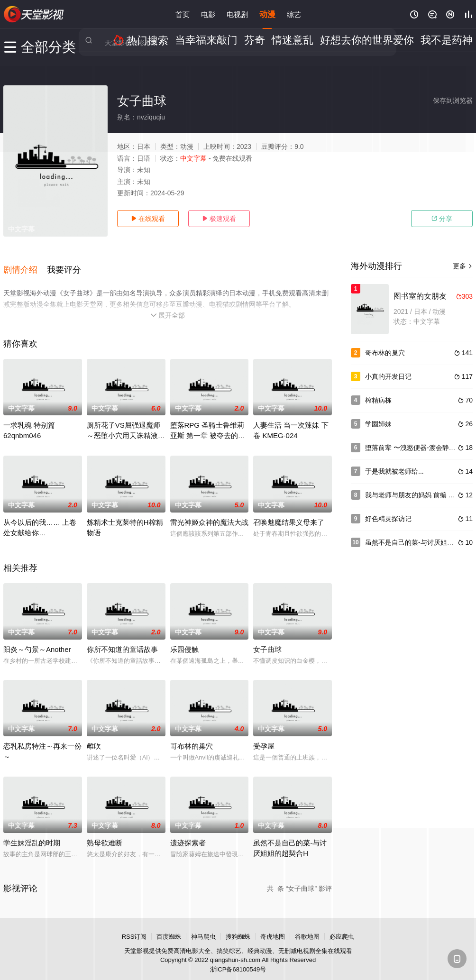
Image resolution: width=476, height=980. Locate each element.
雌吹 (94, 737)
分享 (442, 219)
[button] (25, 265)
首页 (183, 14)
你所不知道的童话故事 (122, 641)
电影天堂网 (34, 14)
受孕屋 (264, 737)
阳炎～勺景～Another (37, 641)
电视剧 (237, 14)
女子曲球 (267, 641)
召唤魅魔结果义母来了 (289, 514)
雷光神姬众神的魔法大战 (209, 514)
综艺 (294, 14)
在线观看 (148, 219)
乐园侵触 (184, 641)
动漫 (267, 14)
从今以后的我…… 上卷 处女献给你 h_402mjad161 (40, 524)
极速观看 (219, 219)
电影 (208, 14)
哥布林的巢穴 (192, 737)
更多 (463, 266)
